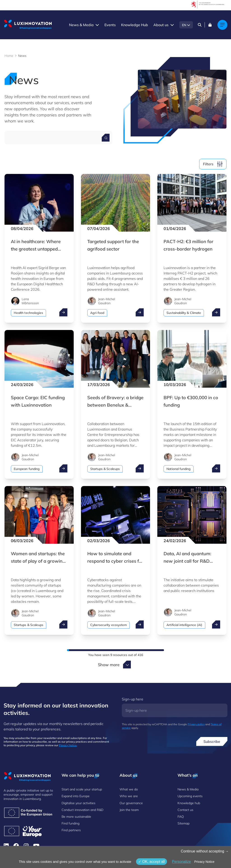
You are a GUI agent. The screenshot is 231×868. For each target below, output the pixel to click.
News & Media (81, 25)
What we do (129, 789)
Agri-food (97, 313)
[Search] (200, 25)
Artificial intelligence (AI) (184, 625)
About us (161, 25)
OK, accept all (151, 862)
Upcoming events (190, 796)
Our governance (131, 803)
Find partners (71, 830)
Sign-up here (133, 699)
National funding (179, 469)
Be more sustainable (76, 817)
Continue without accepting (205, 851)
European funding (27, 469)
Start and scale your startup (82, 789)
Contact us (185, 810)
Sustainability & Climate (184, 313)
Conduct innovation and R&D (82, 810)
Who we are (129, 796)
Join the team (129, 810)
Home (9, 56)
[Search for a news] (106, 138)
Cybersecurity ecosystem (109, 625)
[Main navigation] (222, 25)
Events (110, 25)
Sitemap (184, 823)
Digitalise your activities (79, 803)
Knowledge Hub (135, 25)
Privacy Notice (68, 745)
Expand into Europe (76, 796)
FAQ (181, 817)
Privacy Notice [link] (204, 862)
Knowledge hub (189, 803)
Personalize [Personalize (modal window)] (181, 862)
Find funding (70, 823)
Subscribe (212, 741)
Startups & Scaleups (105, 469)
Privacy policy (196, 724)
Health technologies (28, 313)
